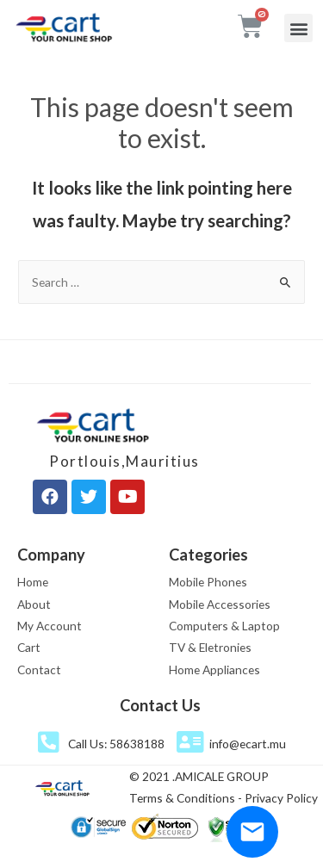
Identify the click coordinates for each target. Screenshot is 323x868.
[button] (298, 28)
